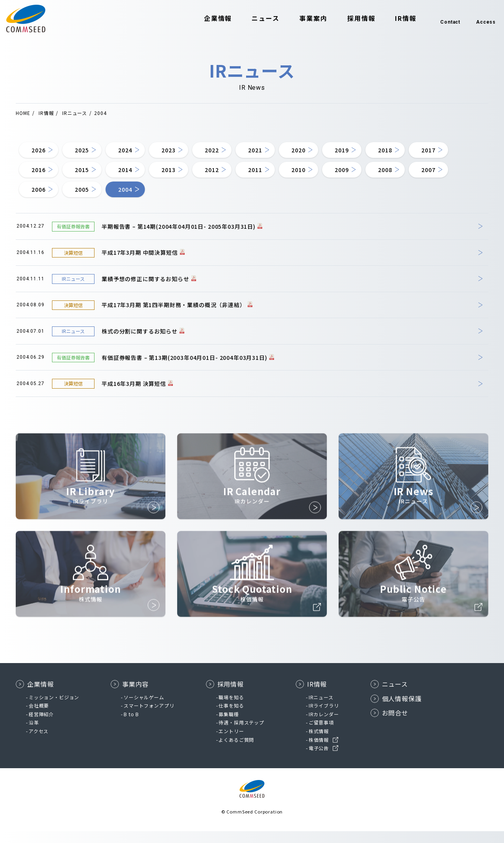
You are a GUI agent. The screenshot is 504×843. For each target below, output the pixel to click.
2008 (42, 200)
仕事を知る (231, 717)
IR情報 (392, 19)
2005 (196, 200)
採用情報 (348, 19)
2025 (94, 153)
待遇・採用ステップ (241, 734)
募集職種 (229, 726)
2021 (298, 153)
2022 (247, 153)
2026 (42, 153)
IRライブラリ (324, 717)
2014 (196, 177)
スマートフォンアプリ (149, 717)
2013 (247, 177)
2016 (94, 177)
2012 (298, 177)
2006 (145, 200)
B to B (131, 726)
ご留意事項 (321, 734)
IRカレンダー (324, 726)
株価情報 (319, 751)
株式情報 (319, 743)
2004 (247, 200)
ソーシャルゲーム (144, 709)
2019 (401, 153)
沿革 (34, 734)
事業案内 (300, 19)
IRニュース (321, 709)
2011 (349, 177)
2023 (196, 153)
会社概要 (39, 717)
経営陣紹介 (41, 726)
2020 (349, 153)
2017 (42, 177)
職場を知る (231, 709)
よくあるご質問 (236, 751)
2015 (145, 177)
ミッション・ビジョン (54, 709)
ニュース (252, 19)
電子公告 (319, 760)
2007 (94, 200)
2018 (452, 153)
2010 (401, 177)
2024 (145, 153)
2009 (452, 177)
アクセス (39, 743)
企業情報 (205, 19)
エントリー (231, 743)
